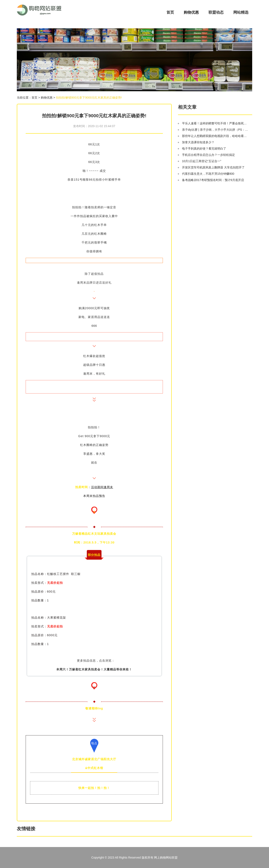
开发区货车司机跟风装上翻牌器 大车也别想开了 (213, 167)
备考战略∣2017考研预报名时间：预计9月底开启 (213, 180)
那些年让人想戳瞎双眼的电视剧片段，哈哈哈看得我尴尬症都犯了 (215, 136)
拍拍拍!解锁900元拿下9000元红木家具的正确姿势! (89, 98)
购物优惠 (191, 12)
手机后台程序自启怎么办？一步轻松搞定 (208, 155)
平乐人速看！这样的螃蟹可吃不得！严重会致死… (214, 123)
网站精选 (241, 12)
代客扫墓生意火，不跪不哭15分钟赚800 (208, 174)
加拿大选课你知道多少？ (198, 142)
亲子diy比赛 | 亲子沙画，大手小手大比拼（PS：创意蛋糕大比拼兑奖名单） (215, 130)
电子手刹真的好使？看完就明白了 (204, 149)
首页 (170, 12)
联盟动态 (216, 12)
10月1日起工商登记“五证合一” (202, 161)
